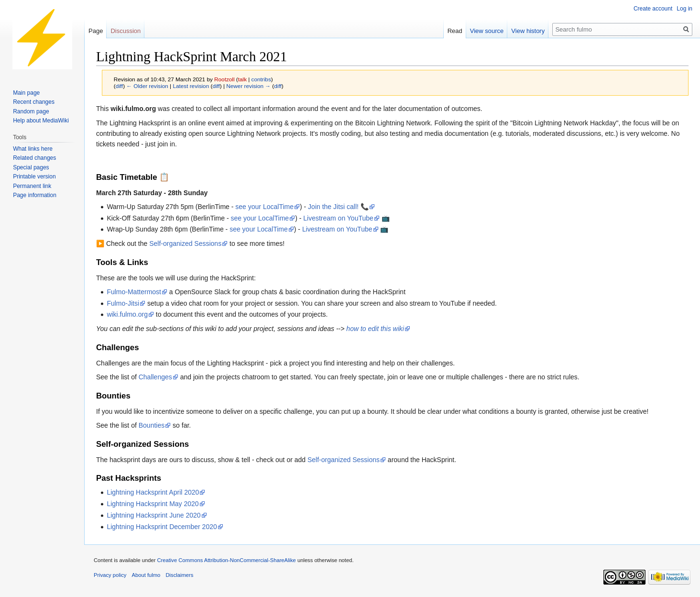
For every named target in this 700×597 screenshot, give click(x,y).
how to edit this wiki (375, 329)
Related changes (34, 158)
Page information (35, 195)
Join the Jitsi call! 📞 (338, 207)
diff (119, 86)
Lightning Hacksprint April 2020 (153, 492)
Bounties (152, 425)
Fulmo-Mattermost (134, 292)
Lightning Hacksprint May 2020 (153, 504)
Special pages (31, 167)
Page (96, 31)
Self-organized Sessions (185, 243)
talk (242, 79)
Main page (26, 93)
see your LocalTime (264, 207)
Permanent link (32, 186)
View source (487, 31)
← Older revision (147, 86)
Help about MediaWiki (41, 121)
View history (528, 31)
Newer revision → (248, 86)
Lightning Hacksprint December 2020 (162, 527)
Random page (31, 111)
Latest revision (191, 86)
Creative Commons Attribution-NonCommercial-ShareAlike (226, 560)
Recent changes (34, 102)
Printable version (34, 177)
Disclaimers (179, 575)
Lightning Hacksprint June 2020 (153, 515)
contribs (261, 79)
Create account (653, 9)
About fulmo (146, 575)
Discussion (126, 31)
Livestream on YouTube (338, 218)
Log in (684, 9)
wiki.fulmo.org (127, 314)
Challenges (155, 377)
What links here (33, 149)
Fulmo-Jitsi (123, 303)
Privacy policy (110, 575)
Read (455, 31)
